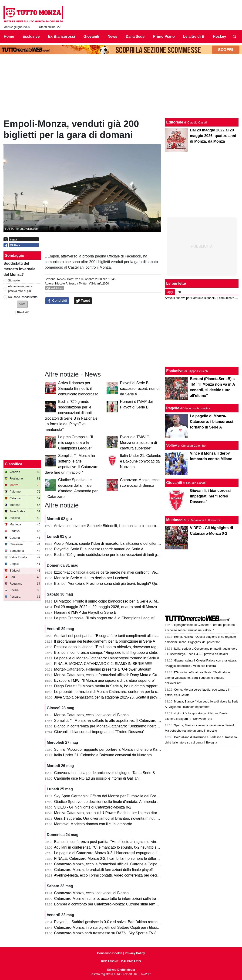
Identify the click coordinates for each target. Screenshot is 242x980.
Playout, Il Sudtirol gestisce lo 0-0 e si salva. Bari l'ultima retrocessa (110, 922)
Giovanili (174, 483)
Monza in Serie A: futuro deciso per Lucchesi (91, 578)
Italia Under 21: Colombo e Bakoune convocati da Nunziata (141, 461)
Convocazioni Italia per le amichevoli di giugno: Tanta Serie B (105, 773)
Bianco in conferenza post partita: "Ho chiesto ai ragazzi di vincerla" (110, 842)
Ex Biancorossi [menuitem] (62, 36)
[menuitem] (235, 37)
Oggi (170, 292)
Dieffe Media (126, 970)
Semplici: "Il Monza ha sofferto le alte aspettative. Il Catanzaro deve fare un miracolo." (125, 721)
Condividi (57, 301)
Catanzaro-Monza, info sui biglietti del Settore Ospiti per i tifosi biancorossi (115, 927)
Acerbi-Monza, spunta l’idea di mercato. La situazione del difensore (109, 543)
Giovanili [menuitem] (91, 36)
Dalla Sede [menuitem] (135, 36)
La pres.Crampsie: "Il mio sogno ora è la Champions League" (76, 443)
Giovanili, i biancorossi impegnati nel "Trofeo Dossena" (99, 732)
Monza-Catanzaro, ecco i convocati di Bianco (91, 715)
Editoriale (175, 122)
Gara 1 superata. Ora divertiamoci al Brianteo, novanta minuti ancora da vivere (119, 818)
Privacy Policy (135, 953)
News (61, 279)
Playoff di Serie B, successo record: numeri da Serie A (140, 389)
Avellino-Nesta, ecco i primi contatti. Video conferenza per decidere (109, 875)
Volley (171, 445)
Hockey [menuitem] (220, 36)
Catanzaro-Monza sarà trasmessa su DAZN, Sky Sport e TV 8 (105, 933)
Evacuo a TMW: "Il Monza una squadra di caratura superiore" (138, 443)
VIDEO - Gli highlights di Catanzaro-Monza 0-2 (93, 807)
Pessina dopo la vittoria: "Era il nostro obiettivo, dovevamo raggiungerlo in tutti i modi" (125, 647)
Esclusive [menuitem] (31, 36)
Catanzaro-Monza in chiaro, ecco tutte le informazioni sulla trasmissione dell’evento (123, 899)
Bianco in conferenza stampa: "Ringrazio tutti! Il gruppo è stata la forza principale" (121, 653)
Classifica (14, 464)
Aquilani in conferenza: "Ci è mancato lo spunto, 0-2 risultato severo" (111, 847)
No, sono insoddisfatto (23, 297)
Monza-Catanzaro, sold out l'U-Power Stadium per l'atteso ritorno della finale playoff (123, 813)
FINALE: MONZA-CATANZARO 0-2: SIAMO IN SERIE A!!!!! (103, 664)
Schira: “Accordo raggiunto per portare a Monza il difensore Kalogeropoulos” (117, 749)
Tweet (83, 301)
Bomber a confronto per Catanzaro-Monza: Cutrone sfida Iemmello (109, 904)
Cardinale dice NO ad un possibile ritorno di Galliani (97, 778)
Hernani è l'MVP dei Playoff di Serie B (85, 612)
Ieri (179, 292)
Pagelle (173, 408)
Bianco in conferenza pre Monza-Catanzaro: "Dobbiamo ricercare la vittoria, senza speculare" (131, 726)
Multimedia (176, 520)
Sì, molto (14, 280)
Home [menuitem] (9, 36)
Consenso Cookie (110, 953)
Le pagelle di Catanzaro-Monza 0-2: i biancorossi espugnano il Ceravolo (114, 853)
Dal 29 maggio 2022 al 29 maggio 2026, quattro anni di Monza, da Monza (115, 607)
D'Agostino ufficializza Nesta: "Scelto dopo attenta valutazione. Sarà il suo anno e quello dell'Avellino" (197, 678)
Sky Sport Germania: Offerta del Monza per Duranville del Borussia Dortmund (118, 796)
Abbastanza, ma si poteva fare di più (20, 288)
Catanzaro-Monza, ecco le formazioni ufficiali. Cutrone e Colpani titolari (113, 864)
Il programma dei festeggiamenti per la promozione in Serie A (105, 641)
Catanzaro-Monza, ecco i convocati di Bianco (91, 893)
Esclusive (175, 371)
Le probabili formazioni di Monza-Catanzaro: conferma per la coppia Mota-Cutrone (122, 692)
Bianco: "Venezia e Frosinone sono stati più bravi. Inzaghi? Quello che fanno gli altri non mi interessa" (138, 584)
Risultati (22, 312)
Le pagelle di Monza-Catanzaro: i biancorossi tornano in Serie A (107, 658)
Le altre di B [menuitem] (194, 36)
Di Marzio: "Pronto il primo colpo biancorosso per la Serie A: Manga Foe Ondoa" (120, 601)
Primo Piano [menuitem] (164, 36)
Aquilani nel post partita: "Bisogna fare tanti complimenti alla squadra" (111, 636)
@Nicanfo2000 (99, 283)
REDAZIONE (110, 961)
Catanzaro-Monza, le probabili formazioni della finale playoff (104, 870)
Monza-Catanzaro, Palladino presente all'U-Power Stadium (103, 669)
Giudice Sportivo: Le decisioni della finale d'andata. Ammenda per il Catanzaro (119, 802)
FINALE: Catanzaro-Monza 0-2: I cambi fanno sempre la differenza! (110, 858)
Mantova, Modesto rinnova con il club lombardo (93, 824)
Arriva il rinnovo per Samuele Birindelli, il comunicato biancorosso (78, 389)
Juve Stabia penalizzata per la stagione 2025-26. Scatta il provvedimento (114, 697)
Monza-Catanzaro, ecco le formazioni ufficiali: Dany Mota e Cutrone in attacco (118, 675)
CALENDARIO (131, 961)
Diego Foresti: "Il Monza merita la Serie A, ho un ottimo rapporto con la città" (117, 686)
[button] (22, 304)
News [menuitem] (112, 36)
